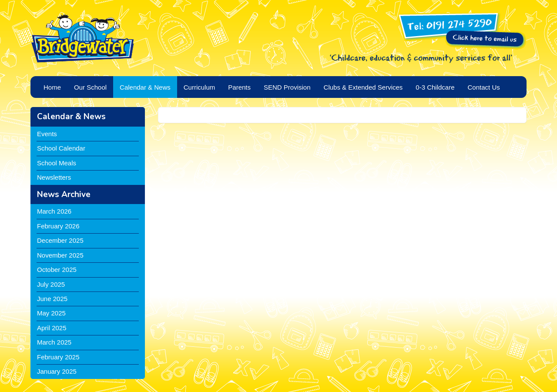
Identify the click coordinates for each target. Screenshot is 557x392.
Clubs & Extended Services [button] (363, 87)
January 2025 (57, 371)
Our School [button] (90, 87)
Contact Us (484, 87)
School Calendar (61, 148)
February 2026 (58, 226)
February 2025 (58, 357)
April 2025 (52, 328)
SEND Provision (287, 87)
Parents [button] (239, 87)
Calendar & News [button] (145, 87)
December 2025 (60, 240)
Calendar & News (71, 117)
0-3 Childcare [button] (435, 87)
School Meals (57, 163)
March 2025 (54, 342)
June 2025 (52, 299)
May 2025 (51, 313)
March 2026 (54, 211)
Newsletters (54, 177)
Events (47, 134)
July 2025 (51, 284)
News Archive (64, 194)
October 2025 (57, 270)
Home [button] (52, 87)
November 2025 (60, 255)
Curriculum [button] (200, 87)
